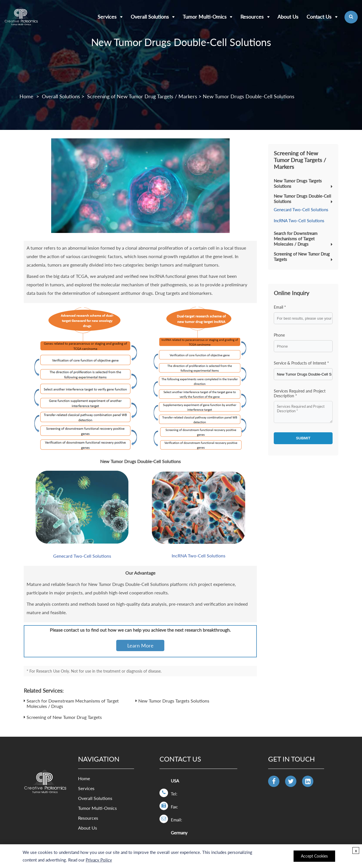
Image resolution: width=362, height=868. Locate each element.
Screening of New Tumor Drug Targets (64, 717)
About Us (288, 17)
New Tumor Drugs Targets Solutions (174, 701)
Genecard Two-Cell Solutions (82, 556)
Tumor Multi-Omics (205, 17)
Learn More (140, 645)
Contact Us (319, 17)
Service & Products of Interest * (301, 363)
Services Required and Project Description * (300, 393)
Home (26, 96)
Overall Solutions (150, 17)
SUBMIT (303, 438)
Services (107, 17)
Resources (252, 17)
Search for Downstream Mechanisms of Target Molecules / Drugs (296, 239)
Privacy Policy (99, 860)
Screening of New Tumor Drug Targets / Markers (142, 96)
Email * (280, 307)
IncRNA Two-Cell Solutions (199, 556)
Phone (279, 335)
